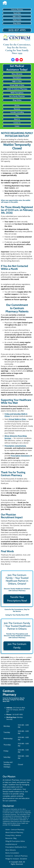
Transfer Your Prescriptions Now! (17, 599)
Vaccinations (17, 78)
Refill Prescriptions (17, 93)
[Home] (17, 3)
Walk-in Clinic (17, 81)
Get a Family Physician (17, 96)
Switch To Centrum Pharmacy (17, 89)
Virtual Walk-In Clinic (17, 85)
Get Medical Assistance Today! (17, 68)
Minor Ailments (17, 74)
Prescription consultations (15, 446)
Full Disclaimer (16, 825)
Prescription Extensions (20, 456)
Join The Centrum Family (17, 646)
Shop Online (17, 100)
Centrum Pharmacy (9, 693)
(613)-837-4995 (17, 30)
